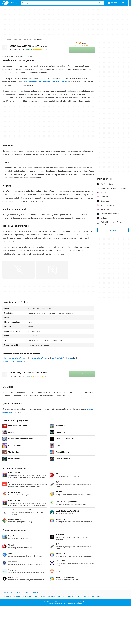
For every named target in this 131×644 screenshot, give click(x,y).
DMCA (76, 596)
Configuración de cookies (91, 596)
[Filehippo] (10, 3)
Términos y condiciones (11, 596)
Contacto (16, 592)
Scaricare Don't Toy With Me (13, 361)
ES (125, 3)
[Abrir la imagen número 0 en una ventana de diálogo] (19, 270)
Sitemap (36, 592)
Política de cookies (30, 596)
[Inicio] (3, 40)
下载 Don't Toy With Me (39, 358)
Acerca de (6, 592)
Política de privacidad (48, 596)
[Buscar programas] (100, 3)
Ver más (113, 230)
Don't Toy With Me (28, 46)
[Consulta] (62, 3)
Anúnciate (26, 592)
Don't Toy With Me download (62, 358)
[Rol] (20, 40)
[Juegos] (15, 40)
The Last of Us (30, 82)
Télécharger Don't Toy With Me (14, 358)
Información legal (65, 596)
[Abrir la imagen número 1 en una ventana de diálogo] (52, 270)
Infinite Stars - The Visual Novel (52, 82)
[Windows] (9, 40)
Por (18, 49)
